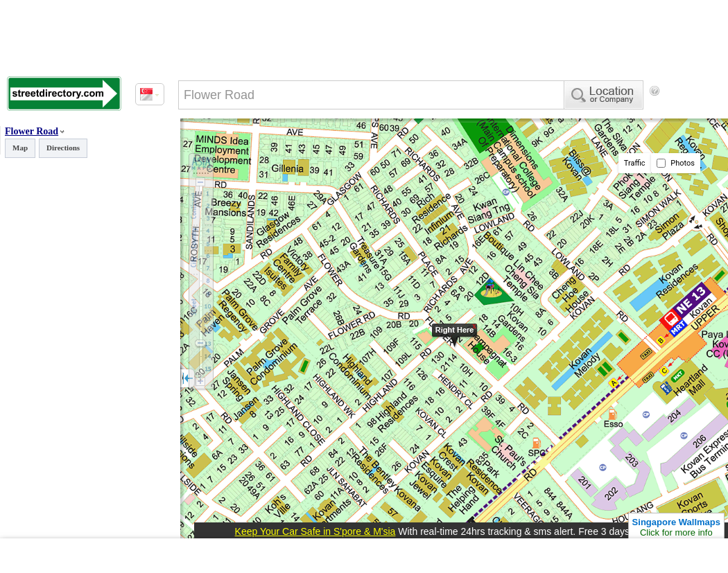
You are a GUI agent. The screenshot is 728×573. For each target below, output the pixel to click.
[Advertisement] (236, 148)
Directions (63, 148)
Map (20, 148)
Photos (676, 163)
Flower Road (32, 131)
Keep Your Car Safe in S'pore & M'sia (315, 531)
